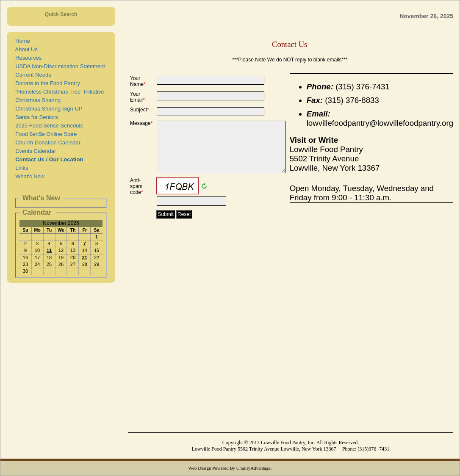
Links (20, 168)
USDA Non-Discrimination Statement (59, 66)
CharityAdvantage (254, 468)
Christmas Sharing (36, 100)
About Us (25, 49)
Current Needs (32, 75)
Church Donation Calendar (46, 143)
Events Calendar (34, 151)
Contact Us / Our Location (48, 159)
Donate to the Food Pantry (46, 83)
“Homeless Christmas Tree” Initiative (58, 92)
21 (85, 257)
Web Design (200, 468)
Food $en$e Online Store (45, 134)
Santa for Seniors (35, 117)
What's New (28, 176)
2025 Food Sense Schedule (48, 126)
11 (49, 250)
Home (21, 41)
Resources (27, 58)
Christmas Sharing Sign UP (47, 109)
